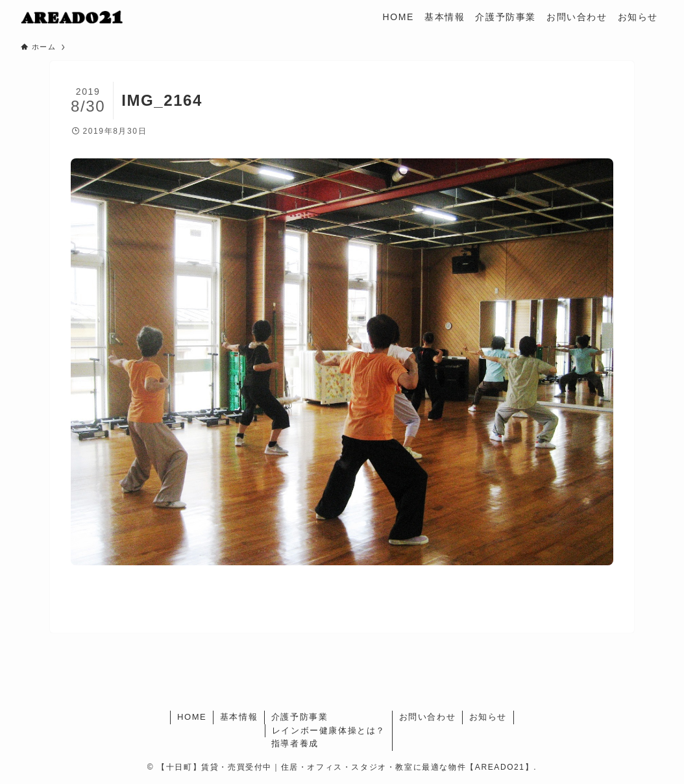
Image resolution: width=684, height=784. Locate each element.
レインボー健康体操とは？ (329, 730)
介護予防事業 (300, 717)
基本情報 (239, 717)
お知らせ (488, 717)
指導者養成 (295, 743)
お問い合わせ (428, 717)
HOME (192, 717)
